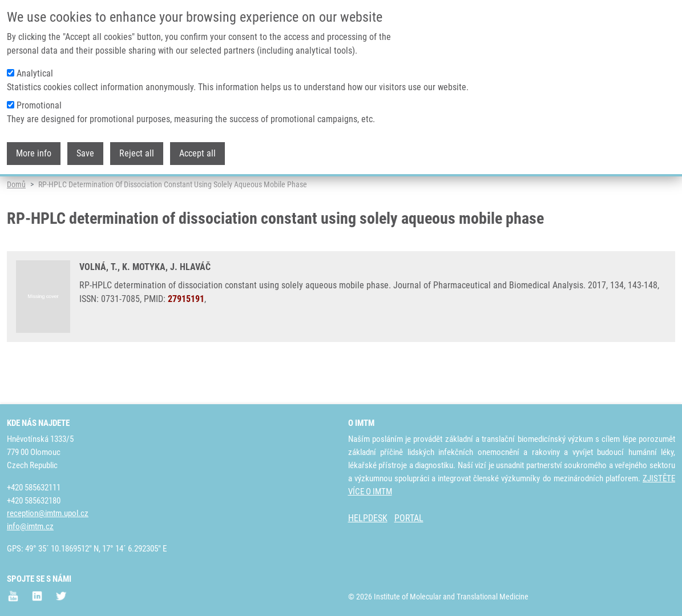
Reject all (137, 153)
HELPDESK (368, 518)
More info (34, 153)
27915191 (186, 334)
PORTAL (409, 518)
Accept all (197, 153)
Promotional (39, 105)
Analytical (35, 73)
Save (85, 153)
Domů (16, 220)
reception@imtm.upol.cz (48, 513)
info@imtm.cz (30, 526)
